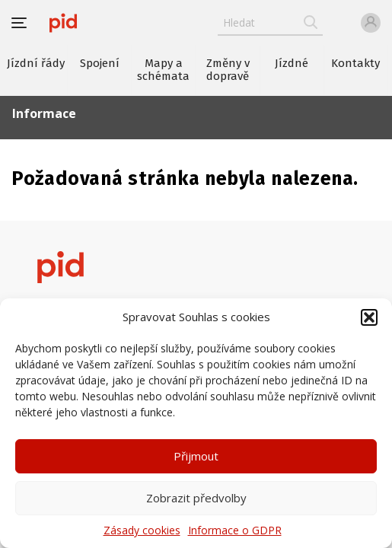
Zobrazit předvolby (196, 498)
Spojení (100, 63)
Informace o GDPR (235, 530)
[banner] (63, 23)
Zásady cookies (142, 530)
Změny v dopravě (228, 70)
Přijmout (196, 456)
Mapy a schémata (163, 70)
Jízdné (292, 63)
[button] (369, 317)
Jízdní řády (36, 63)
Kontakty (355, 63)
